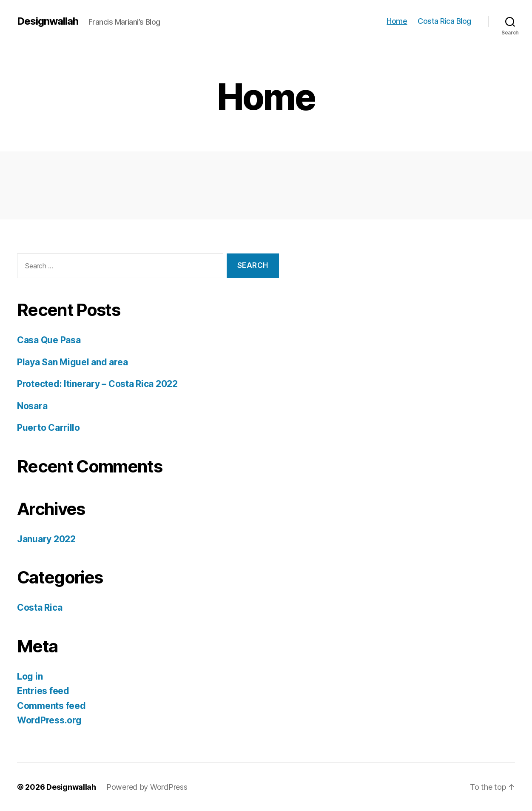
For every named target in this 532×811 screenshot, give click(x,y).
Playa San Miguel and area (72, 362)
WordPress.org (49, 720)
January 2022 (46, 539)
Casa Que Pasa (49, 340)
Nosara (32, 406)
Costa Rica (40, 608)
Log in (30, 676)
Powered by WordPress (147, 787)
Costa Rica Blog (444, 21)
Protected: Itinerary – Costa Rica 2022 (97, 384)
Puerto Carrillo (48, 428)
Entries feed (43, 691)
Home (397, 21)
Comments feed (51, 706)
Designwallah (48, 21)
